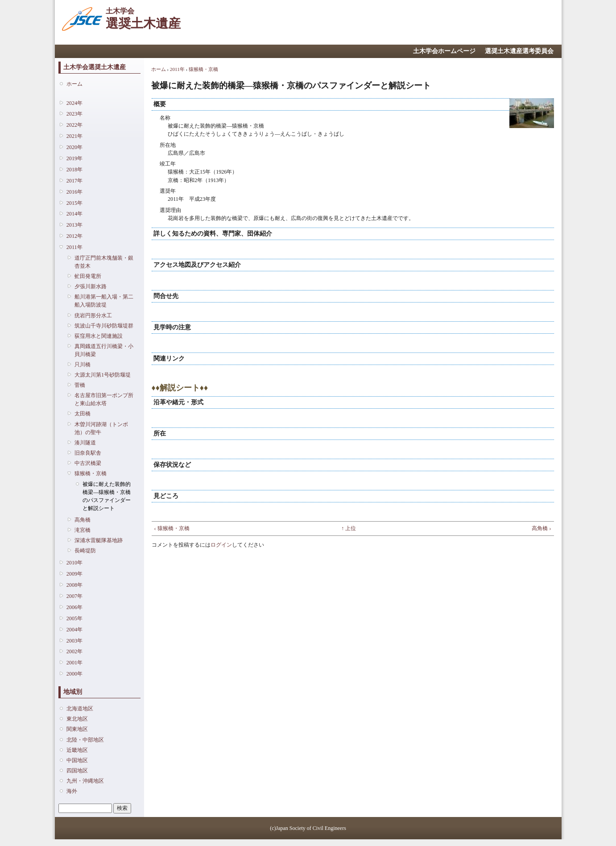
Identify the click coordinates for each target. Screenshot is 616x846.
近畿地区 (77, 750)
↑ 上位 (349, 528)
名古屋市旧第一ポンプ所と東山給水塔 (104, 399)
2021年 (74, 136)
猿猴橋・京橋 (91, 473)
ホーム (74, 84)
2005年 (74, 618)
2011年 (74, 247)
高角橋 (83, 520)
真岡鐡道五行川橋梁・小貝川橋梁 (104, 350)
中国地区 (77, 760)
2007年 (74, 596)
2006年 (74, 607)
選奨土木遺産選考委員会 (519, 51)
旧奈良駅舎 (88, 453)
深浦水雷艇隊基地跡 (99, 540)
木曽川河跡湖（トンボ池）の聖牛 (101, 428)
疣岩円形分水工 (93, 315)
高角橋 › (541, 528)
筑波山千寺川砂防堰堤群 (104, 326)
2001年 (74, 663)
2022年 (74, 125)
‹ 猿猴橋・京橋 (172, 528)
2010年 (74, 563)
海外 (72, 791)
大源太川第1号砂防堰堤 (103, 375)
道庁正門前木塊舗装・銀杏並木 (104, 262)
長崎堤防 (85, 551)
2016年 (74, 192)
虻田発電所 (88, 276)
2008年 (74, 585)
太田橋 (83, 414)
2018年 (74, 170)
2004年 (74, 630)
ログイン (221, 545)
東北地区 (77, 719)
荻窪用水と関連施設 (99, 336)
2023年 (74, 114)
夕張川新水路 (91, 286)
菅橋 (80, 385)
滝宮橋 (83, 530)
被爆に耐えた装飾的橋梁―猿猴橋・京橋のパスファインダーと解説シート (107, 496)
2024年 (74, 103)
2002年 (74, 651)
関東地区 (77, 729)
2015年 (74, 203)
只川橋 (83, 365)
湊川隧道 (85, 443)
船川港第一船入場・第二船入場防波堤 (104, 301)
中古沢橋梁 (88, 463)
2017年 (74, 181)
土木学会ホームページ (444, 51)
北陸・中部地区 (85, 740)
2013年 (74, 225)
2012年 (74, 236)
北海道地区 (80, 709)
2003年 (74, 641)
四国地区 (77, 771)
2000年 (74, 674)
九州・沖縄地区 (85, 781)
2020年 (74, 147)
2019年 (74, 158)
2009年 (74, 574)
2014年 (74, 214)
